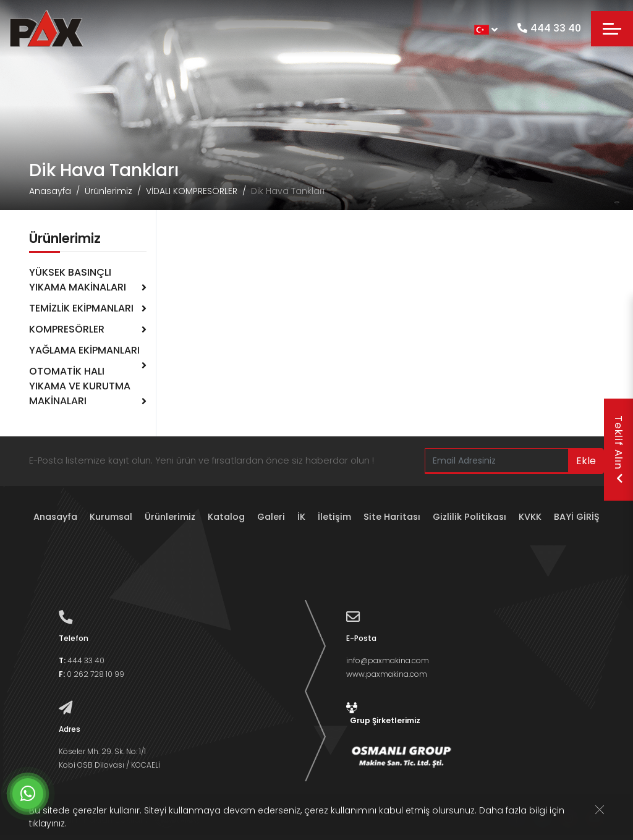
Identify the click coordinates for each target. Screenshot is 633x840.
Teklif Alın (619, 450)
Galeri (271, 517)
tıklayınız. (48, 825)
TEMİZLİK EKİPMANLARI (81, 308)
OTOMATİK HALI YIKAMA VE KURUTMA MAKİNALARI (80, 386)
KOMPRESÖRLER (67, 329)
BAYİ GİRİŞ (577, 517)
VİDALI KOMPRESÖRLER (192, 191)
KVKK (530, 517)
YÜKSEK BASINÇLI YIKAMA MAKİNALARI (78, 280)
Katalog (226, 517)
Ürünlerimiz (108, 191)
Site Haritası (392, 517)
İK (301, 517)
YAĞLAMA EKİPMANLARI (84, 350)
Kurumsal (111, 517)
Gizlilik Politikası (469, 517)
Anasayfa (50, 191)
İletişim (334, 517)
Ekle (586, 461)
